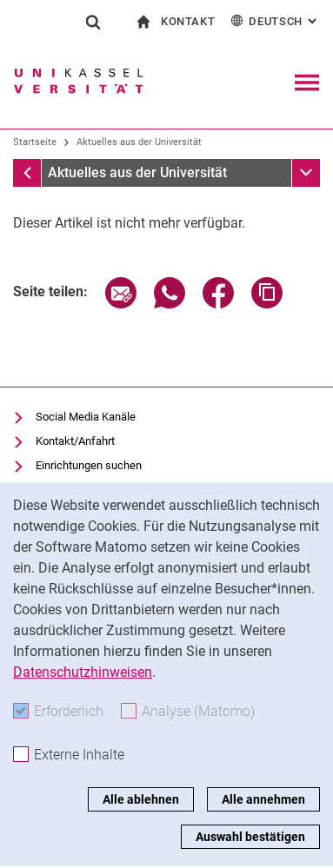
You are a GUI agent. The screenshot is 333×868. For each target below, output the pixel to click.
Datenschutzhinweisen (83, 672)
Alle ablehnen (141, 799)
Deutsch (275, 20)
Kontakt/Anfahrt (75, 441)
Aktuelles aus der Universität (139, 142)
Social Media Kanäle (86, 417)
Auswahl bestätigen (250, 837)
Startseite (35, 142)
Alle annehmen (263, 799)
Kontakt (188, 21)
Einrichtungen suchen (89, 465)
